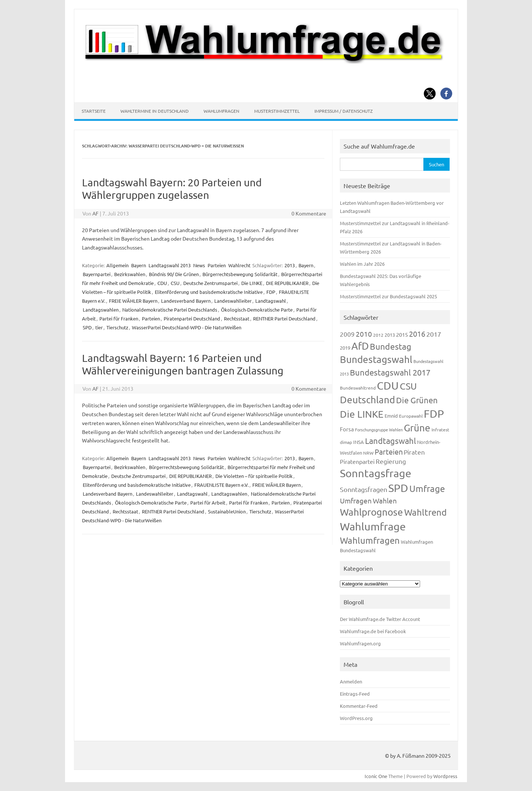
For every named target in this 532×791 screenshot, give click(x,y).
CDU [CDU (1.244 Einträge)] (388, 386)
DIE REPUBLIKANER (287, 283)
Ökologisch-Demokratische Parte (257, 310)
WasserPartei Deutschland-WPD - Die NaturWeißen (187, 327)
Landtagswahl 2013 (170, 265)
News (199, 265)
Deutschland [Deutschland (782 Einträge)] (367, 400)
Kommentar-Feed (359, 706)
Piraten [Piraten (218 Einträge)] (414, 452)
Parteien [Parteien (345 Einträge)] (389, 451)
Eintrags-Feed (355, 694)
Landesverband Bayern (186, 301)
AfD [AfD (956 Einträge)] (360, 346)
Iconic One (376, 776)
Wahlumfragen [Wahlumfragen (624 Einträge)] (370, 540)
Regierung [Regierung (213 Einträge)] (391, 461)
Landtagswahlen (101, 310)
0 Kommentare (309, 213)
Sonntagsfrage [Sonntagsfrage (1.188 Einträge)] (376, 473)
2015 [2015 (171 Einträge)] (402, 334)
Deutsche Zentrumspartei (210, 283)
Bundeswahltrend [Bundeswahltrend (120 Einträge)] (358, 388)
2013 (290, 265)
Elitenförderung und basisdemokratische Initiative (209, 292)
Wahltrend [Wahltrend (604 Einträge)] (425, 512)
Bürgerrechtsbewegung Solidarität (240, 274)
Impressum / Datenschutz (344, 111)
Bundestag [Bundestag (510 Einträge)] (391, 346)
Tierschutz (117, 327)
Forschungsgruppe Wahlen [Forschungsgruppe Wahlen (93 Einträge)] (379, 430)
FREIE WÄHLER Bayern (133, 301)
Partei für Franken (119, 318)
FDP (271, 292)
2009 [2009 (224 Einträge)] (347, 334)
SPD (87, 327)
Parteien (217, 265)
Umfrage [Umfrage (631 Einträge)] (427, 488)
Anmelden (351, 681)
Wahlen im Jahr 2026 (362, 264)
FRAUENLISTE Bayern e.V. (221, 485)
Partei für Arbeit (208, 503)
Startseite (94, 111)
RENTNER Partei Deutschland (284, 318)
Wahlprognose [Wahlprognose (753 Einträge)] (371, 512)
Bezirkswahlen (130, 274)
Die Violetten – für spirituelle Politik (254, 476)
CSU (175, 283)
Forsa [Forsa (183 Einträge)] (347, 429)
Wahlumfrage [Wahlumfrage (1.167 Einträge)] (373, 526)
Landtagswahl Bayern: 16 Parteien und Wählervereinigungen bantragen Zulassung (183, 364)
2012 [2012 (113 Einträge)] (378, 335)
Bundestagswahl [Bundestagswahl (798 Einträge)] (376, 359)
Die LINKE (252, 283)
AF (96, 213)
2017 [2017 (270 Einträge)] (434, 334)
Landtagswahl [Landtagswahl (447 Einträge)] (391, 441)
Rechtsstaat (237, 318)
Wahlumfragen (221, 111)
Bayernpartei (97, 274)
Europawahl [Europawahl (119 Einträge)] (411, 416)
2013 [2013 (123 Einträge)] (390, 335)
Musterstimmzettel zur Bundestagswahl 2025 (388, 296)
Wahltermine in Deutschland (155, 111)
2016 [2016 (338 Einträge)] (417, 334)
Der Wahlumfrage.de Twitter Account (380, 619)
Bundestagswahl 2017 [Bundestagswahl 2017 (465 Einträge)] (390, 372)
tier (99, 327)
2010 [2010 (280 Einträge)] (364, 334)
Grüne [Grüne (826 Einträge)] (417, 428)
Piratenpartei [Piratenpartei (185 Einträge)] (357, 461)
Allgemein (117, 265)
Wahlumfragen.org (360, 643)
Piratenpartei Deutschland (192, 318)
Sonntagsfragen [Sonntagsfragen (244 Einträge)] (364, 489)
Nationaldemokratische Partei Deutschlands (170, 310)
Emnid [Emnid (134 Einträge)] (391, 416)
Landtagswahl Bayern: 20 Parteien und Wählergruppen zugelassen (172, 189)
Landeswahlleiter (233, 301)
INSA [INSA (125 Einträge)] (359, 442)
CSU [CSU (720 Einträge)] (408, 386)
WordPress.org (356, 718)
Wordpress (445, 776)
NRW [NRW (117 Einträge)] (368, 453)
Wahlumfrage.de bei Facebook (373, 631)
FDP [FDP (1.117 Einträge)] (434, 414)
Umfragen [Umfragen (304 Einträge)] (356, 500)
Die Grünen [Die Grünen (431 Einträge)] (417, 400)
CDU (162, 283)
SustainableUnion (227, 511)
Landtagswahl (271, 301)
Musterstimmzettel (277, 111)
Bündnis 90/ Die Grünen (174, 274)
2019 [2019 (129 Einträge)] (345, 348)
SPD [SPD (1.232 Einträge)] (398, 488)
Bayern (139, 265)
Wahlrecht (239, 265)
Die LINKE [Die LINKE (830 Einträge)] (362, 414)
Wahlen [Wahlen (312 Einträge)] (385, 500)
